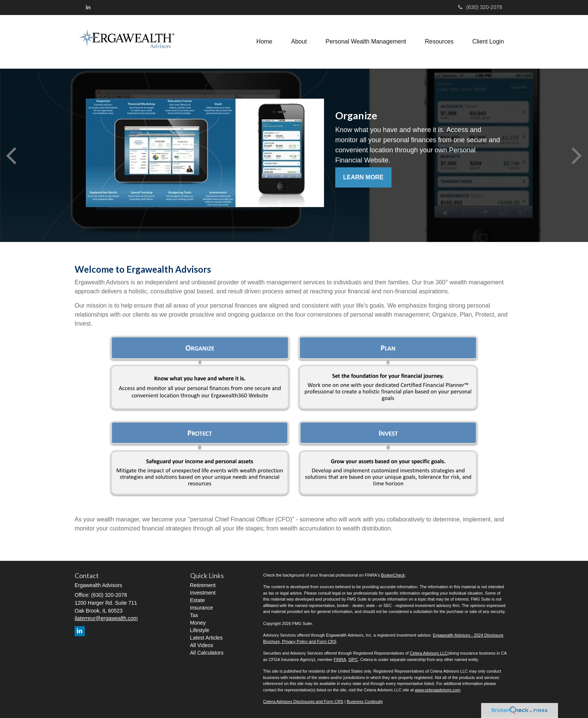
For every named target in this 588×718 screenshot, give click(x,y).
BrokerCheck (393, 575)
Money (198, 623)
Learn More (363, 177)
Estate (198, 600)
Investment (203, 593)
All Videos (202, 645)
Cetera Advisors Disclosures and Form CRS (303, 701)
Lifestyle (200, 630)
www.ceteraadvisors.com (438, 690)
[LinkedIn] (88, 7)
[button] (299, 42)
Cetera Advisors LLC (429, 653)
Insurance (202, 608)
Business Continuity (365, 701)
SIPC (353, 659)
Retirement (203, 585)
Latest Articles (206, 638)
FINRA (340, 659)
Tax (194, 615)
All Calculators (207, 653)
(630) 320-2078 (480, 7)
